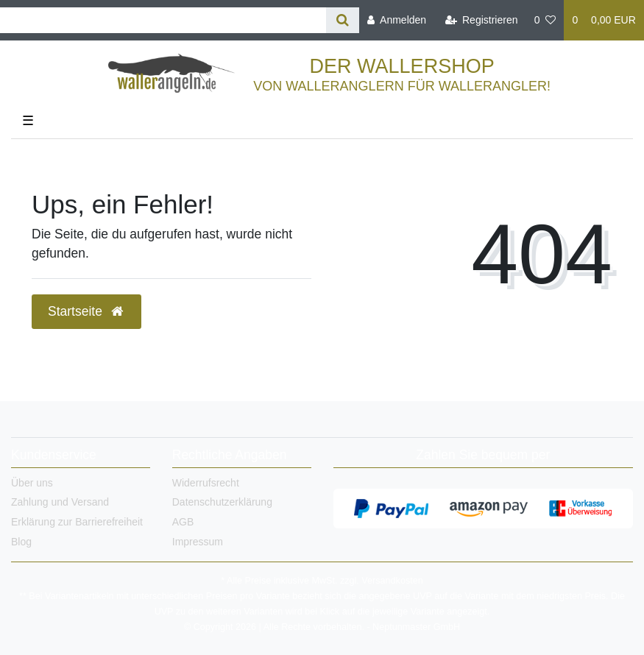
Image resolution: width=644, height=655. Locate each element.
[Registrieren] (481, 20)
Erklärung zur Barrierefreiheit (77, 522)
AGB (183, 522)
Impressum (198, 542)
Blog (21, 542)
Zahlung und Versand (60, 502)
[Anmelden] (397, 20)
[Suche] (343, 20)
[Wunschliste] (545, 20)
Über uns (32, 483)
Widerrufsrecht (206, 483)
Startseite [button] (86, 311)
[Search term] (163, 20)
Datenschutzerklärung (222, 502)
